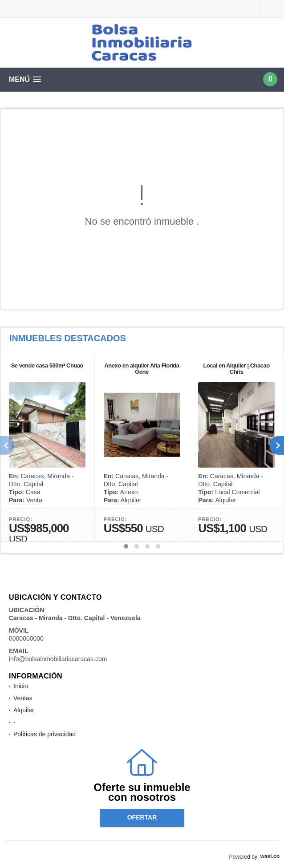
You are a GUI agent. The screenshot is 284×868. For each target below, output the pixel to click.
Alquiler (24, 710)
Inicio (21, 686)
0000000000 (26, 638)
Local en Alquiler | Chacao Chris (237, 369)
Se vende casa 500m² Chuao (47, 365)
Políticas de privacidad (45, 734)
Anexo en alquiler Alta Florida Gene (142, 369)
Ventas (23, 698)
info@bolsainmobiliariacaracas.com (58, 659)
